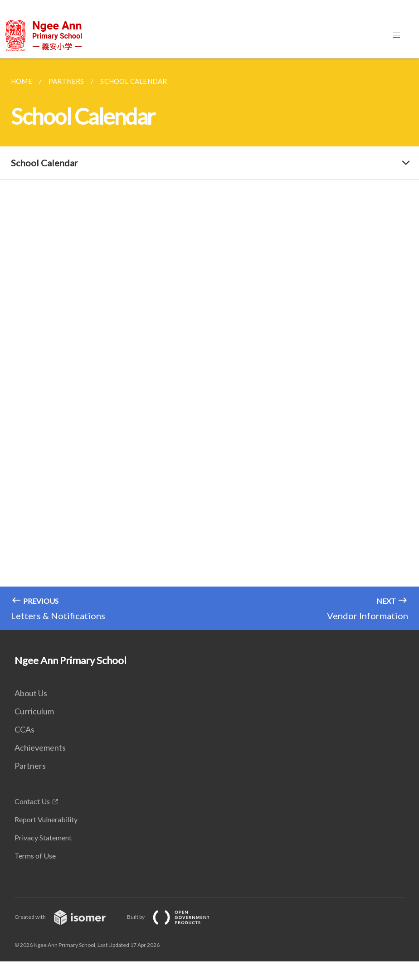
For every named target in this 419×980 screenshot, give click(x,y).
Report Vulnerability (46, 819)
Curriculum (34, 711)
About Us (31, 693)
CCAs (24, 729)
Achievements (40, 747)
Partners (30, 766)
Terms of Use (35, 856)
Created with (67, 917)
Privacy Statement (43, 837)
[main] (209, 344)
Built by (175, 917)
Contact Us (32, 801)
